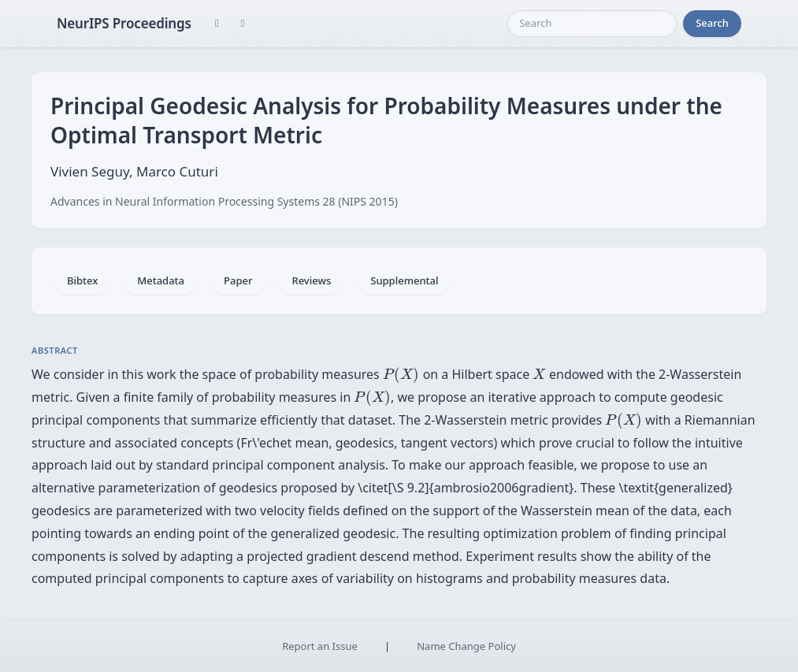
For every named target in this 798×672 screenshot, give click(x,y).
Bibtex (82, 280)
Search (712, 23)
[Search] (592, 24)
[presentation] (401, 375)
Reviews (311, 280)
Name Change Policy (466, 646)
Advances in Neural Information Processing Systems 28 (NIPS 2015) (224, 201)
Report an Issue (320, 646)
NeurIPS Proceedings (124, 23)
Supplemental (404, 280)
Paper (238, 280)
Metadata (161, 280)
